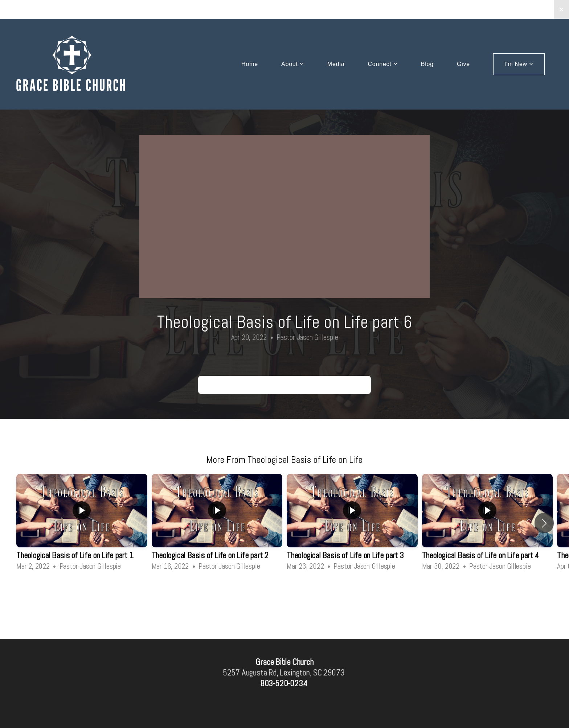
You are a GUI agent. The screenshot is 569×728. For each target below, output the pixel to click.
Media (336, 64)
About (293, 64)
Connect (382, 64)
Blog (427, 64)
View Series (284, 592)
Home (250, 64)
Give (463, 64)
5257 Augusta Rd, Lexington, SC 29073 (284, 673)
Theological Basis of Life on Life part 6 (284, 385)
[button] (544, 523)
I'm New (519, 64)
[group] (82, 523)
